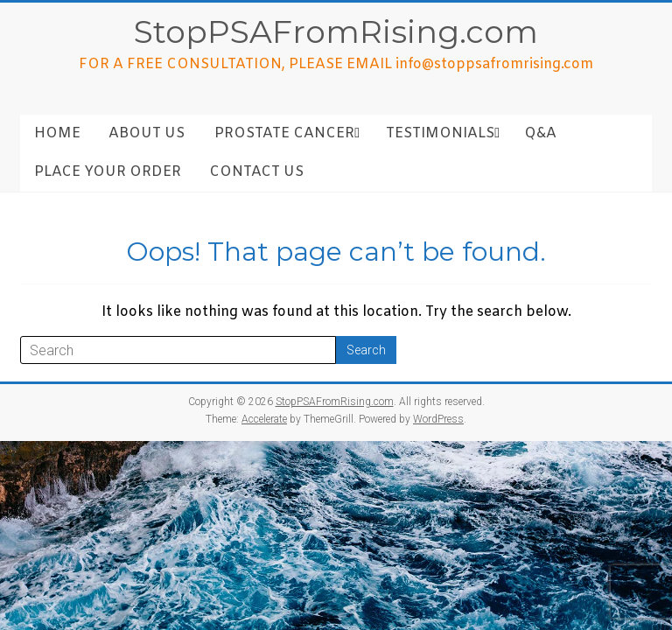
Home (57, 133)
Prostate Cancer (284, 133)
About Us (147, 133)
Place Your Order (108, 172)
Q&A (540, 133)
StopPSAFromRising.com (336, 31)
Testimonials (440, 133)
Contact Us (256, 172)
